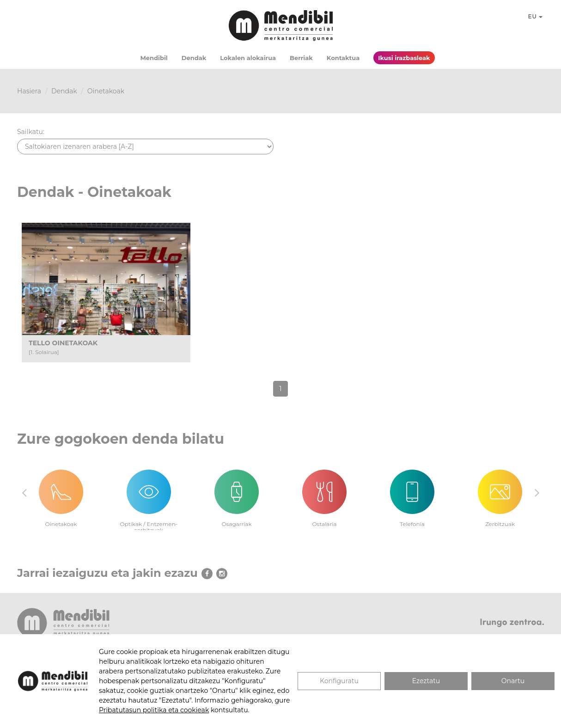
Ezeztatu (426, 681)
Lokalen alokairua (248, 58)
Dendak (194, 58)
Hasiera (29, 91)
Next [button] (537, 492)
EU (536, 16)
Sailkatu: (31, 132)
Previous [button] (24, 492)
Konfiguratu (339, 681)
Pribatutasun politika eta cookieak (154, 710)
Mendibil (154, 58)
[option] (61, 493)
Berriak (301, 58)
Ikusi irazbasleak (404, 58)
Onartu (513, 681)
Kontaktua (343, 58)
